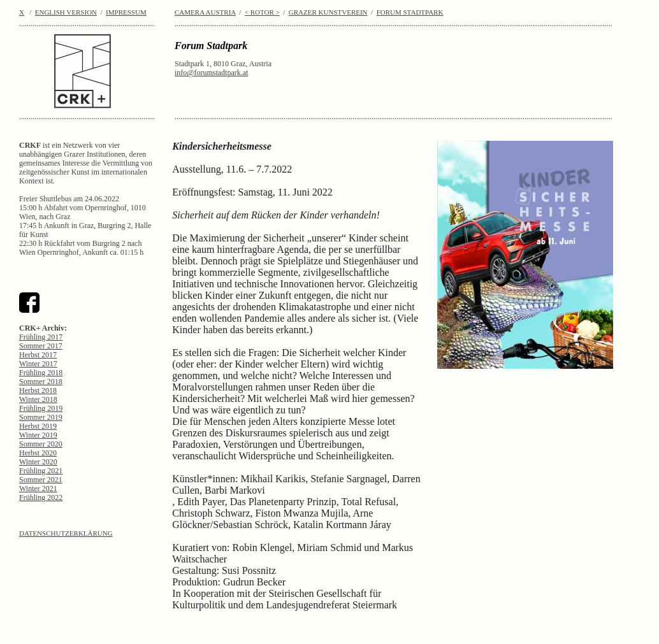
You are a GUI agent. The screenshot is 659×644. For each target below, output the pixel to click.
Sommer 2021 (41, 480)
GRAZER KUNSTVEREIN (328, 12)
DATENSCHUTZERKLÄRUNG (66, 533)
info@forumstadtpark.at (211, 73)
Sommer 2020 (41, 444)
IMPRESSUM (126, 12)
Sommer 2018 (41, 382)
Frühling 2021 (41, 471)
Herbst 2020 (38, 453)
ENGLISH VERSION (66, 12)
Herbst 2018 (38, 390)
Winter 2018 (38, 399)
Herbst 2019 (38, 426)
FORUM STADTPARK (410, 12)
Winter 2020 (38, 462)
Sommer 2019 (41, 417)
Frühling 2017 (41, 337)
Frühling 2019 (41, 408)
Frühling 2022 (41, 497)
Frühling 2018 (41, 373)
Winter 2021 (38, 489)
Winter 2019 (38, 435)
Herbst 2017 (38, 355)
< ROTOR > (262, 12)
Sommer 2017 (41, 346)
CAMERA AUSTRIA (205, 12)
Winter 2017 (38, 364)
